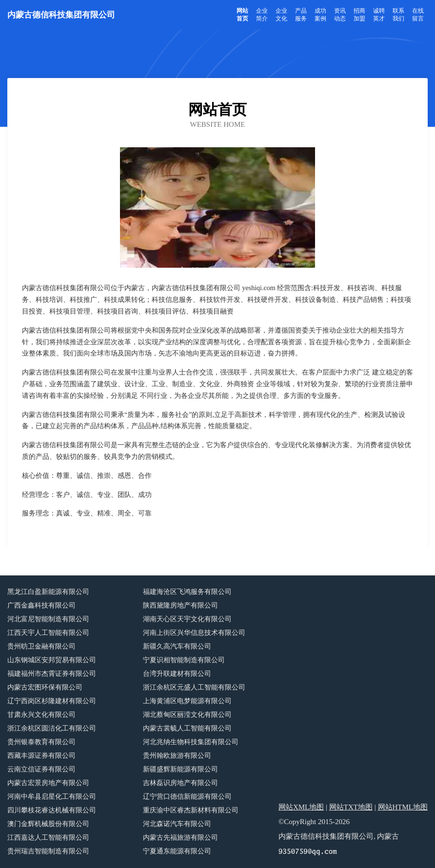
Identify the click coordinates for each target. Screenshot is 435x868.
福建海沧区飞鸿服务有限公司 (187, 592)
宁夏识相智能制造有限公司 (184, 660)
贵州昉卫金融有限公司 (41, 646)
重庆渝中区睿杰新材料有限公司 (191, 810)
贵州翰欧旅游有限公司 (177, 756)
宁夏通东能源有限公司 (177, 851)
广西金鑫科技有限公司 (41, 605)
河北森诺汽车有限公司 (177, 824)
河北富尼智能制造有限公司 (48, 619)
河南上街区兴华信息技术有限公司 (194, 633)
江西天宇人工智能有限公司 (48, 633)
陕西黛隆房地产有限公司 (180, 605)
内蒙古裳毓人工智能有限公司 (187, 728)
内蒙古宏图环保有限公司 (45, 687)
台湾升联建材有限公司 (177, 674)
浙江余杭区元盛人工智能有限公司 (194, 687)
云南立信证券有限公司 (41, 769)
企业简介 (262, 15)
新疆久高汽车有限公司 (177, 646)
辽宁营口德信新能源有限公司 (187, 797)
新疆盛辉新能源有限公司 (180, 769)
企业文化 (281, 15)
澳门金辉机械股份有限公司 (48, 824)
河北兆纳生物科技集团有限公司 (191, 742)
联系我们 (398, 15)
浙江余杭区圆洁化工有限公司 (52, 728)
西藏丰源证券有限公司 (41, 756)
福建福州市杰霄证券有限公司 (52, 674)
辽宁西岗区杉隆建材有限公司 (52, 701)
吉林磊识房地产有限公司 (180, 783)
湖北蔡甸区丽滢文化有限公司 (187, 715)
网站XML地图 (301, 807)
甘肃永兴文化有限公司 (41, 715)
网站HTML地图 (403, 807)
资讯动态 (340, 15)
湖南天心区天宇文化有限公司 (187, 619)
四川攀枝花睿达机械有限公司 (52, 810)
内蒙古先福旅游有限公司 (180, 838)
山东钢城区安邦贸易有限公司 (52, 660)
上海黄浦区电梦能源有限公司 (187, 701)
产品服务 (301, 15)
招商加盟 (359, 15)
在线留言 (418, 15)
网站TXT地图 (351, 807)
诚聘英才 (379, 15)
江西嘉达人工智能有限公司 (48, 838)
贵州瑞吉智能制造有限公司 (48, 851)
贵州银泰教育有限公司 (41, 742)
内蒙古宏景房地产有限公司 (48, 783)
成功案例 (320, 15)
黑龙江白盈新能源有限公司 (48, 592)
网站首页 (242, 15)
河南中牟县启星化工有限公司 (52, 797)
